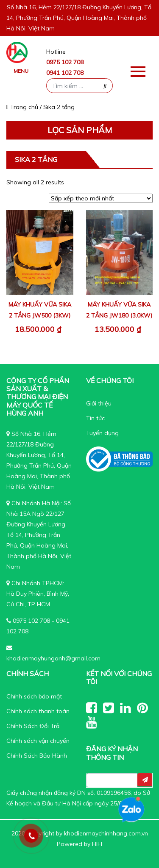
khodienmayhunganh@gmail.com (53, 658)
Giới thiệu (99, 403)
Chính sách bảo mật (34, 696)
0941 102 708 (65, 73)
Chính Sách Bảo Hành (37, 756)
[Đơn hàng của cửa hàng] (101, 198)
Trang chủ (22, 107)
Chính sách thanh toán (38, 711)
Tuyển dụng (102, 433)
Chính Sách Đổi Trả (33, 726)
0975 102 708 (65, 62)
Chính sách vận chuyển (38, 741)
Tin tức (95, 418)
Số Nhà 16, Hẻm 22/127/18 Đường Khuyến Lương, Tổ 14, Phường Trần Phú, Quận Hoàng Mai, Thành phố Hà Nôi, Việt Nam (79, 18)
